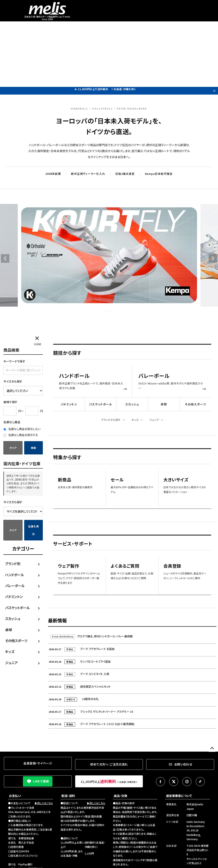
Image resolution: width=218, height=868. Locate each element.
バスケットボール (17, 608)
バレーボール (15, 586)
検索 (34, 448)
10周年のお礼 (73, 699)
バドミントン (14, 596)
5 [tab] (115, 311)
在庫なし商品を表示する (21, 435)
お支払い (15, 796)
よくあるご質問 (125, 566)
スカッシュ (13, 619)
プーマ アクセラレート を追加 (81, 649)
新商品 (64, 480)
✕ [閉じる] (214, 91)
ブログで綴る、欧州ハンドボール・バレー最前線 (91, 636)
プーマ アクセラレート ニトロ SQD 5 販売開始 (91, 724)
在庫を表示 (34, 530)
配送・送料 (68, 796)
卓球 (9, 630)
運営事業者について (179, 796)
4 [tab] (112, 311)
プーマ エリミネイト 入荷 (79, 674)
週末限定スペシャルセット (79, 686)
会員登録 (172, 566)
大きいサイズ (176, 480)
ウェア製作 (69, 566)
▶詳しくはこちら (44, 803)
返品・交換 (120, 796)
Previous (5, 258)
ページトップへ (212, 748)
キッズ (10, 651)
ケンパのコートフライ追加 (79, 661)
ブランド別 (13, 564)
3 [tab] (109, 311)
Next (213, 258)
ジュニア (11, 663)
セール (117, 480)
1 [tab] (103, 311)
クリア (13, 448)
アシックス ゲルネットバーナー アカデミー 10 (90, 711)
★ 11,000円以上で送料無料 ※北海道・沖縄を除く (105, 91)
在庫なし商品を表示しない (22, 429)
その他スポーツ (16, 641)
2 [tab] (106, 311)
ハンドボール (15, 575)
